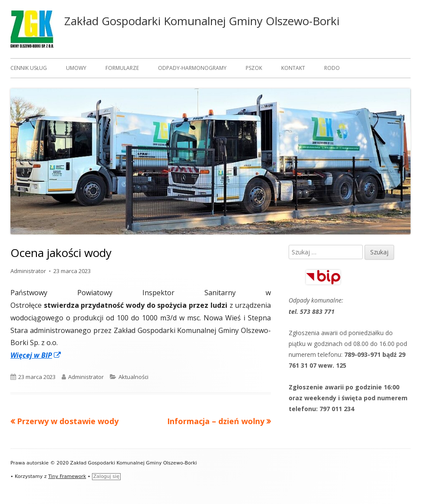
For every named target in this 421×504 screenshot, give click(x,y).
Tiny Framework (67, 476)
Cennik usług (29, 68)
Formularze (122, 68)
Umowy (76, 68)
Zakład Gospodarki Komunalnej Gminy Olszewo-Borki (202, 21)
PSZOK (254, 68)
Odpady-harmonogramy (192, 68)
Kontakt (293, 68)
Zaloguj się (106, 476)
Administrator (28, 271)
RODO (332, 68)
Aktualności (133, 377)
